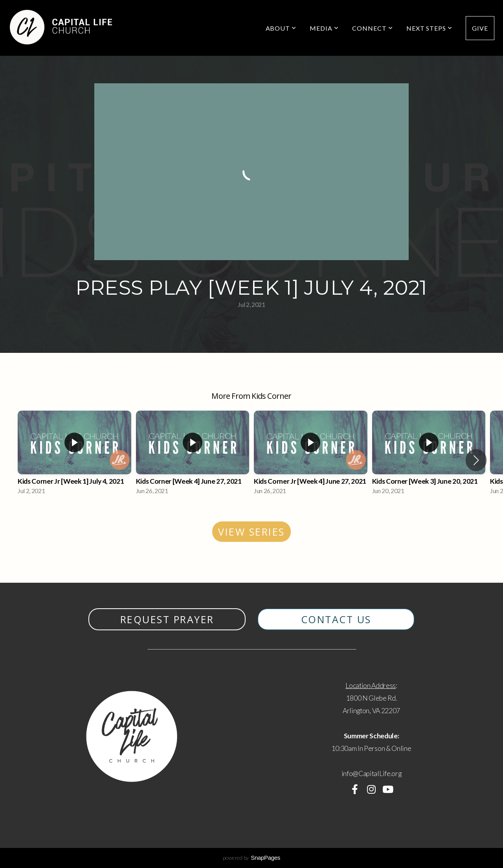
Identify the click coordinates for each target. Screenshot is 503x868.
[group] (74, 455)
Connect (373, 28)
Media (324, 28)
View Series (251, 532)
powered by (251, 858)
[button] (476, 460)
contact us (336, 619)
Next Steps (430, 28)
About (281, 28)
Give (480, 28)
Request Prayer (167, 619)
